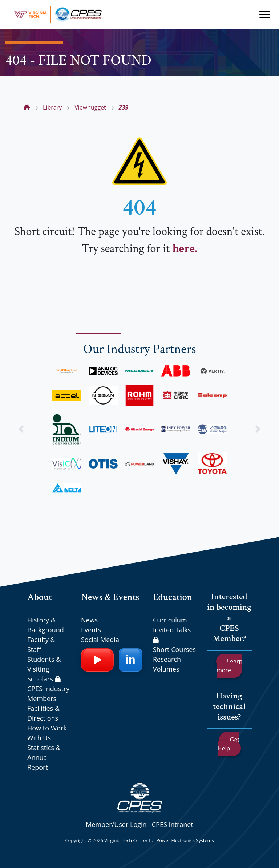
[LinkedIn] (130, 660)
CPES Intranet (173, 824)
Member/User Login (116, 824)
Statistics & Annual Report (44, 757)
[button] (21, 429)
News (89, 620)
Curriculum (170, 620)
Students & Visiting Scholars (44, 669)
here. (185, 249)
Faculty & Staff (41, 644)
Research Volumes (167, 664)
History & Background (46, 625)
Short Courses (174, 649)
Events (91, 630)
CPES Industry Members (48, 694)
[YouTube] (97, 660)
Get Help (229, 744)
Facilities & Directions (43, 713)
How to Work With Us (47, 733)
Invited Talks (172, 634)
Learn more (229, 666)
